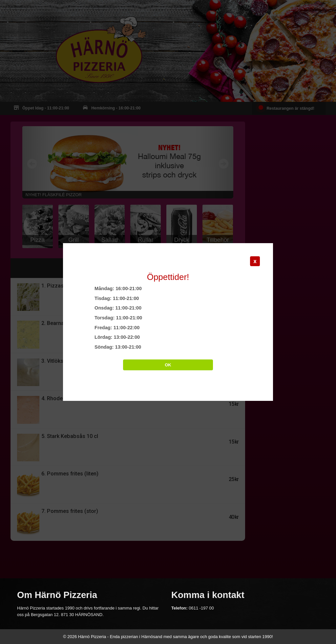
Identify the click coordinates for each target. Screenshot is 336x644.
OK (168, 365)
